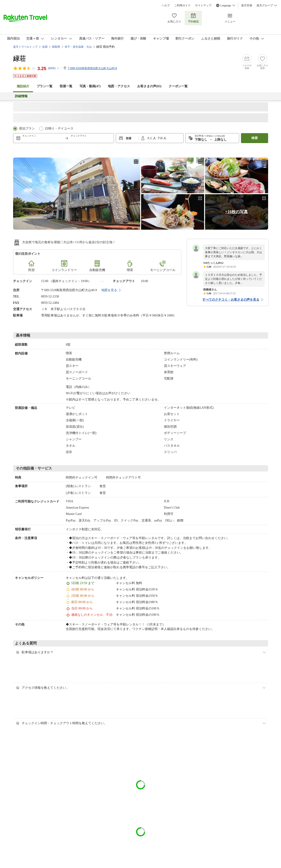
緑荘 (19, 59)
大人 (150, 138)
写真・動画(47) (90, 86)
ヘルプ (166, 5)
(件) (53, 68)
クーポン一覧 (178, 86)
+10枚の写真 (236, 212)
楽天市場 (247, 5)
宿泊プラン (27, 129)
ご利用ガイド (182, 5)
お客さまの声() (149, 86)
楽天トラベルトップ (25, 47)
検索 (255, 138)
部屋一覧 (66, 86)
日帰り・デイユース (59, 129)
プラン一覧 (45, 86)
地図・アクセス (119, 86)
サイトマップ (203, 5)
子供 (160, 138)
